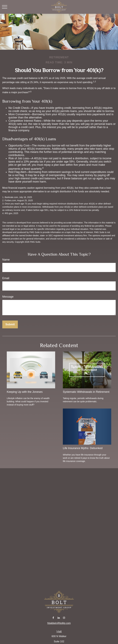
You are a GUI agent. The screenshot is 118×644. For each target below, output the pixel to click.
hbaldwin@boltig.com (59, 623)
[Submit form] (10, 324)
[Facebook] (53, 618)
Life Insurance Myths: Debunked (83, 448)
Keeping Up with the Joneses (25, 392)
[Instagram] (64, 618)
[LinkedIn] (59, 618)
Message (8, 297)
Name (6, 260)
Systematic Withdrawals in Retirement (86, 392)
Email (6, 278)
